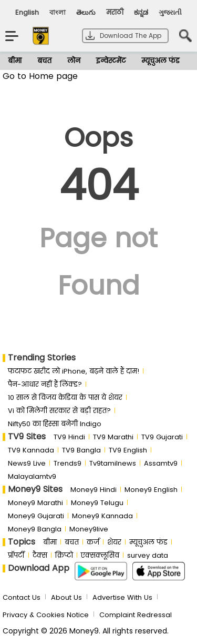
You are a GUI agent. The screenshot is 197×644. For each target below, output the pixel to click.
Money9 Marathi (35, 503)
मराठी (115, 12)
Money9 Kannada (102, 516)
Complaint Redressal (136, 615)
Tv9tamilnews (113, 463)
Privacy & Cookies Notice (46, 615)
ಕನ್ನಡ (141, 12)
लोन (74, 61)
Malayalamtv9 (32, 476)
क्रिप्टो (64, 555)
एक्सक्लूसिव (100, 555)
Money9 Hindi (94, 490)
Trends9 (68, 463)
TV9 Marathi (113, 437)
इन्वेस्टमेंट (111, 61)
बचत (44, 61)
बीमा (15, 61)
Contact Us (22, 597)
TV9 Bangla (81, 450)
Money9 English (151, 490)
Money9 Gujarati (36, 516)
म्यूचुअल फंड (160, 61)
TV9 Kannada (31, 450)
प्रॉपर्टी (16, 555)
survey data (148, 555)
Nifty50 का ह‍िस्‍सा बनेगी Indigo (55, 424)
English (27, 12)
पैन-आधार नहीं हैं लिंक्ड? (45, 384)
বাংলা (58, 12)
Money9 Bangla (35, 529)
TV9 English (128, 450)
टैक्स (40, 555)
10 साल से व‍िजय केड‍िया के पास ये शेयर (65, 398)
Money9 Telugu (97, 503)
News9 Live (27, 463)
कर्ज (93, 542)
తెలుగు (86, 12)
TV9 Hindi (69, 437)
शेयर (114, 542)
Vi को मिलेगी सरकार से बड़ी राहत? (59, 411)
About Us (66, 597)
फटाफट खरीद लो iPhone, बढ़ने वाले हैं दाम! (74, 371)
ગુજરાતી (170, 12)
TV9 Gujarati (162, 437)
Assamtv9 (161, 463)
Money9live (89, 529)
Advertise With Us (122, 597)
